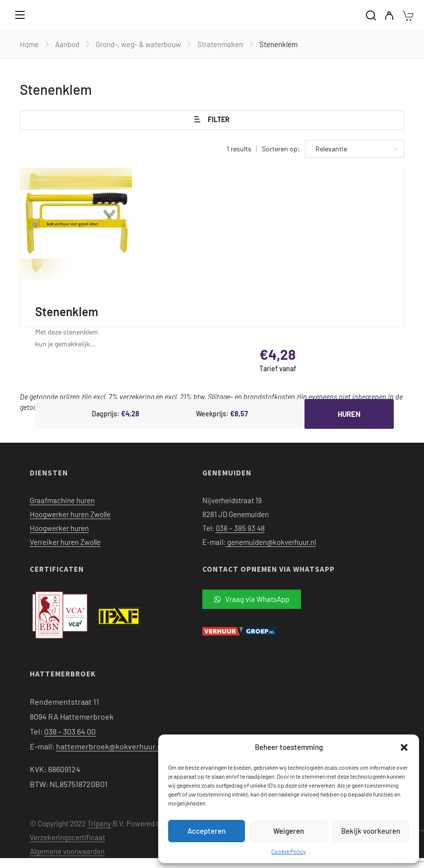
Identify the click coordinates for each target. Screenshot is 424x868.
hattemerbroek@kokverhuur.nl (110, 746)
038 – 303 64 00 (70, 731)
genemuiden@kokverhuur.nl (271, 542)
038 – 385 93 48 (240, 528)
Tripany (99, 823)
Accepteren (207, 831)
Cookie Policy (289, 851)
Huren (349, 414)
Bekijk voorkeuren (371, 831)
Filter (212, 120)
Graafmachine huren (62, 500)
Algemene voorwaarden (67, 851)
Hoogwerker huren (59, 528)
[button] (404, 747)
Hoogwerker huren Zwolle (70, 514)
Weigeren (289, 831)
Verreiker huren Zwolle (65, 542)
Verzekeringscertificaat (67, 837)
